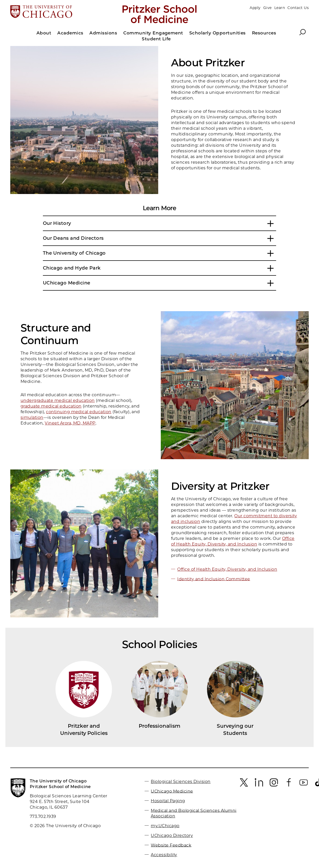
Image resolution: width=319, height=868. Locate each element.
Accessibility (164, 855)
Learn (280, 8)
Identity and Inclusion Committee (214, 579)
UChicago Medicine (172, 791)
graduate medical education (51, 406)
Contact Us (298, 8)
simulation (32, 417)
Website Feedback (171, 845)
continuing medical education (79, 412)
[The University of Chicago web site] (59, 12)
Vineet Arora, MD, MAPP (70, 423)
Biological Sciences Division (181, 782)
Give (268, 8)
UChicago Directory (172, 835)
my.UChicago (165, 826)
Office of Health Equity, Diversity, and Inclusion (227, 569)
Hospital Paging (168, 801)
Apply (255, 8)
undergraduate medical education (58, 400)
